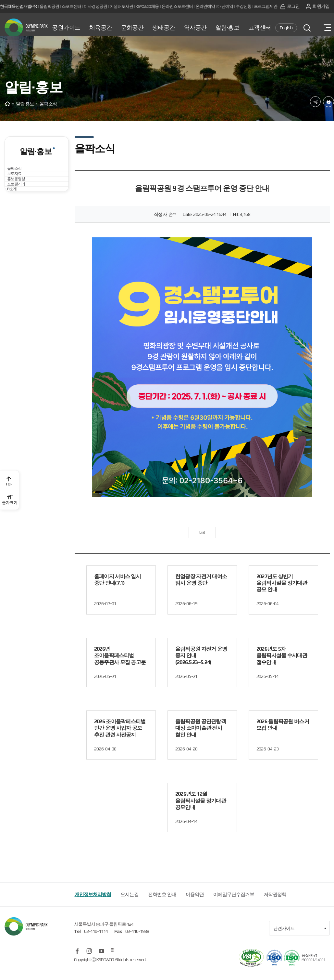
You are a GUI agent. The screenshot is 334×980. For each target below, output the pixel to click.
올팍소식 (20, 181)
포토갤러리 (22, 234)
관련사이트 (300, 938)
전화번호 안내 (162, 904)
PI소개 (17, 252)
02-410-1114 (96, 941)
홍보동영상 (22, 217)
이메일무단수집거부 (234, 904)
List (202, 540)
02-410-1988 (137, 941)
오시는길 (130, 904)
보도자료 (20, 199)
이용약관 (195, 904)
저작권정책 (275, 904)
